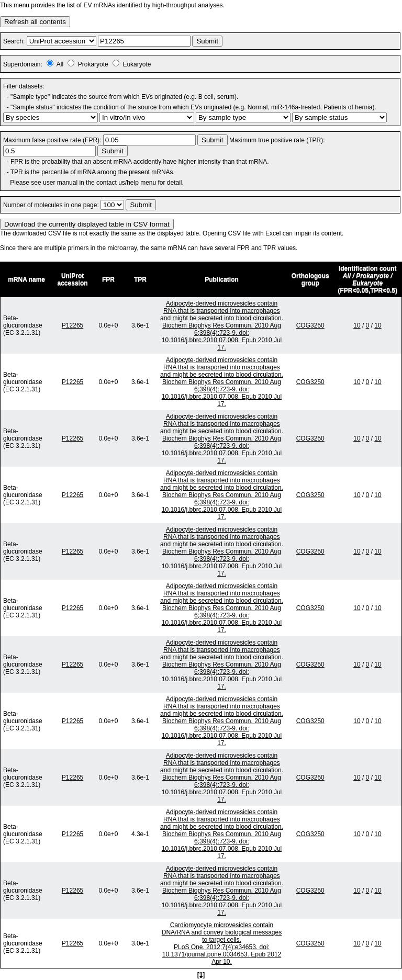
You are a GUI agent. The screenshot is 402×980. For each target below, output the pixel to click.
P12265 (72, 325)
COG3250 (310, 325)
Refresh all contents (35, 22)
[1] (201, 975)
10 (357, 325)
